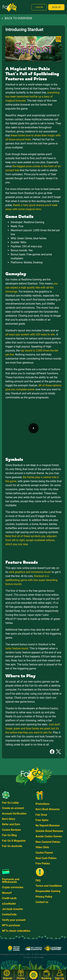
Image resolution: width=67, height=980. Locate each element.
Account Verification (14, 814)
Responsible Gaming (48, 891)
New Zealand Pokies (48, 842)
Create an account (13, 808)
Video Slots (42, 847)
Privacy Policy (44, 897)
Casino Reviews (11, 830)
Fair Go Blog (9, 835)
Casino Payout (44, 853)
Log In (39, 7)
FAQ (38, 880)
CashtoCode (9, 914)
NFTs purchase (11, 925)
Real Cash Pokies (46, 858)
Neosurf (7, 893)
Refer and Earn (11, 824)
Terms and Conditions (49, 886)
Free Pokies (43, 863)
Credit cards (9, 898)
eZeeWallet (9, 904)
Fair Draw (41, 815)
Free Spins (42, 820)
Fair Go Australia (12, 846)
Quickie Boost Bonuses (49, 831)
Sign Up (56, 7)
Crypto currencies (13, 887)
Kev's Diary (9, 819)
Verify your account (14, 920)
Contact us (42, 902)
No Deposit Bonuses (48, 825)
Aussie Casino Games (49, 836)
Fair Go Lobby (10, 803)
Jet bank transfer (12, 909)
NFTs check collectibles (16, 931)
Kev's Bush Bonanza (48, 809)
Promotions (42, 804)
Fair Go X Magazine (14, 841)
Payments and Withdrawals (11, 881)
